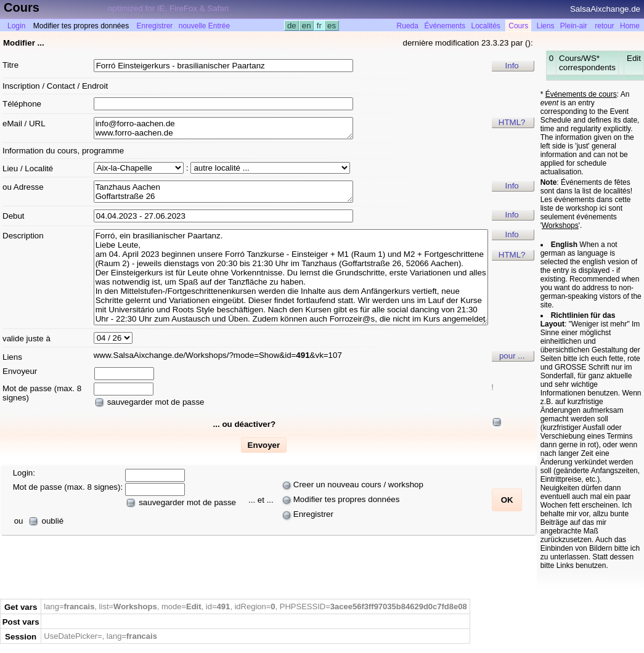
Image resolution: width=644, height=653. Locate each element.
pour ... (512, 356)
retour (604, 26)
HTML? (512, 122)
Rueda (408, 26)
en (306, 26)
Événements (445, 26)
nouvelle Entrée (204, 26)
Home (630, 26)
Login (16, 26)
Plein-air (574, 26)
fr (319, 26)
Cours (518, 26)
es (331, 26)
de (291, 26)
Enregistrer (155, 26)
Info (512, 66)
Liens (546, 26)
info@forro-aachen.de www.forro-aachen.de (223, 128)
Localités (486, 26)
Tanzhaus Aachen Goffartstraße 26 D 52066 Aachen (223, 192)
